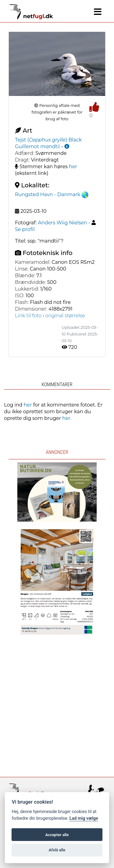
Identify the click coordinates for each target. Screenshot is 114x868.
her (73, 167)
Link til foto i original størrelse (50, 316)
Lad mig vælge (84, 818)
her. (67, 418)
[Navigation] (98, 12)
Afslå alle (57, 850)
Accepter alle (57, 835)
